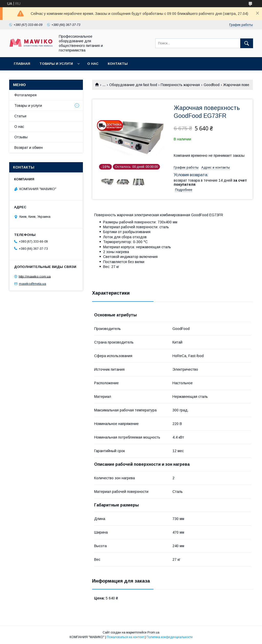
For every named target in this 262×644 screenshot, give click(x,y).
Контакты (118, 64)
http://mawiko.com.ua (35, 276)
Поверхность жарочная (180, 85)
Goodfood (212, 85)
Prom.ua (153, 632)
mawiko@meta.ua (32, 284)
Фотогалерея (25, 95)
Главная (22, 64)
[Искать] (247, 43)
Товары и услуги (56, 64)
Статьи (20, 116)
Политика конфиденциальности (170, 637)
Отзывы (21, 137)
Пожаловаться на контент (125, 637)
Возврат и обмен (29, 148)
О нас (93, 64)
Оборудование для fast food (133, 85)
